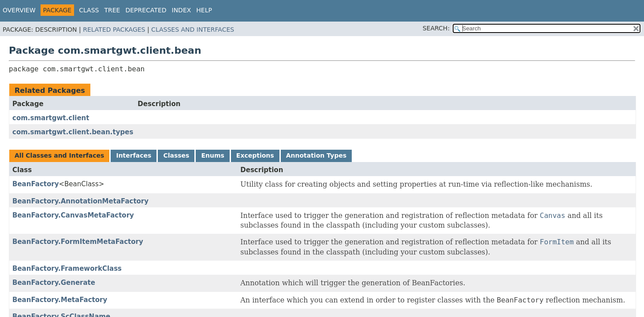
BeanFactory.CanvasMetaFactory (73, 215)
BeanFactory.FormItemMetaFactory (78, 242)
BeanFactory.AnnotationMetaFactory (80, 201)
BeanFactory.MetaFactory (60, 300)
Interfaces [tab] (134, 155)
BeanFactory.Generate (54, 283)
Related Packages (114, 29)
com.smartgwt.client (51, 118)
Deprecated (146, 10)
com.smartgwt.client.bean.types (73, 132)
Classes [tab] (176, 155)
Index (182, 10)
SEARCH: (436, 28)
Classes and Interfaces (193, 29)
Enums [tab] (212, 155)
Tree (112, 10)
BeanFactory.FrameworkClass (67, 269)
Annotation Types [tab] (316, 155)
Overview (19, 10)
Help (204, 10)
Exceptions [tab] (255, 155)
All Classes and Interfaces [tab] (59, 155)
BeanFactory (35, 184)
